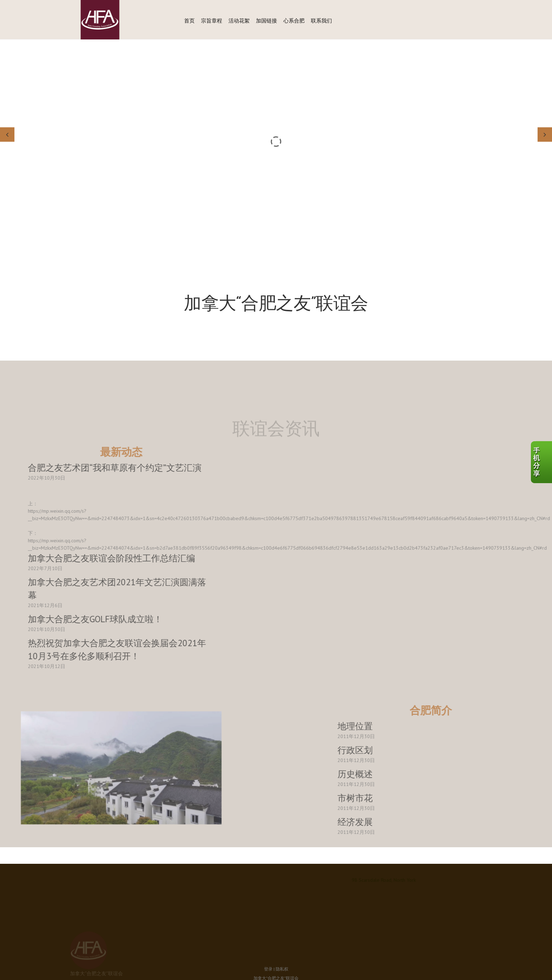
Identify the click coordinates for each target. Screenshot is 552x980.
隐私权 (282, 940)
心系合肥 (294, 21)
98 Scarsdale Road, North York (384, 880)
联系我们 (321, 21)
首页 (189, 21)
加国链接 (266, 21)
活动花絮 (239, 21)
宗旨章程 (212, 21)
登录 (268, 940)
